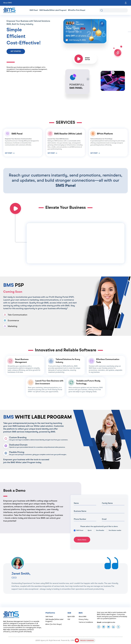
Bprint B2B (71, 617)
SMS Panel (34, 10)
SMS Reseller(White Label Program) (53, 10)
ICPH (72, 640)
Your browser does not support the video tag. (41, 231)
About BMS (8, 3)
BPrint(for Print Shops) (77, 10)
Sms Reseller (100, 530)
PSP (69, 619)
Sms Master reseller (115, 530)
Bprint (90, 530)
